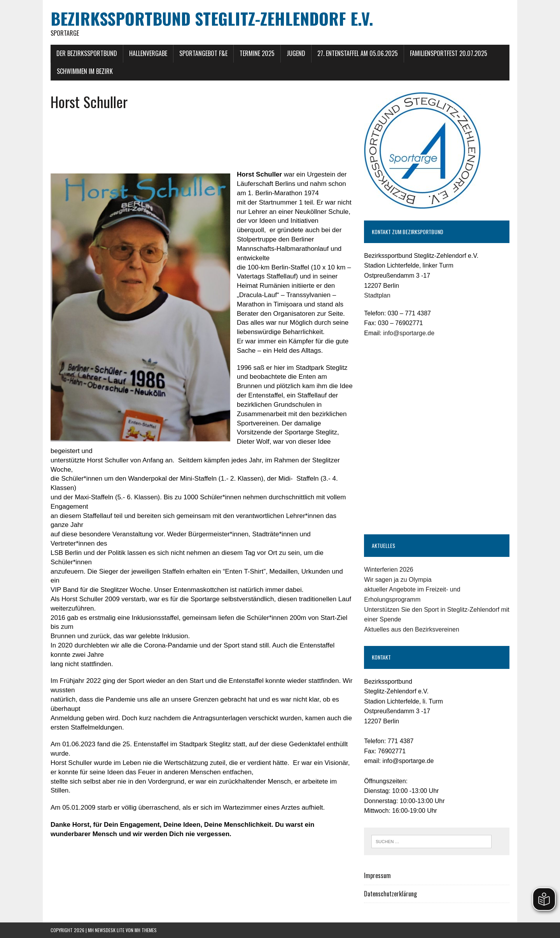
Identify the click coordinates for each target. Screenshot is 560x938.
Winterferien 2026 (388, 570)
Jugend (296, 53)
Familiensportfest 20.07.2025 (449, 53)
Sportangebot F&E (203, 53)
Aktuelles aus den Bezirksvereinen (412, 629)
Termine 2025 (257, 53)
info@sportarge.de (409, 333)
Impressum (377, 875)
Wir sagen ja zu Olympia (398, 580)
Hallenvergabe (148, 53)
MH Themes (146, 930)
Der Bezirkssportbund (87, 53)
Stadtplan (377, 295)
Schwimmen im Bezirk (85, 71)
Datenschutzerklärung (390, 894)
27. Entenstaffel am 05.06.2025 (358, 53)
